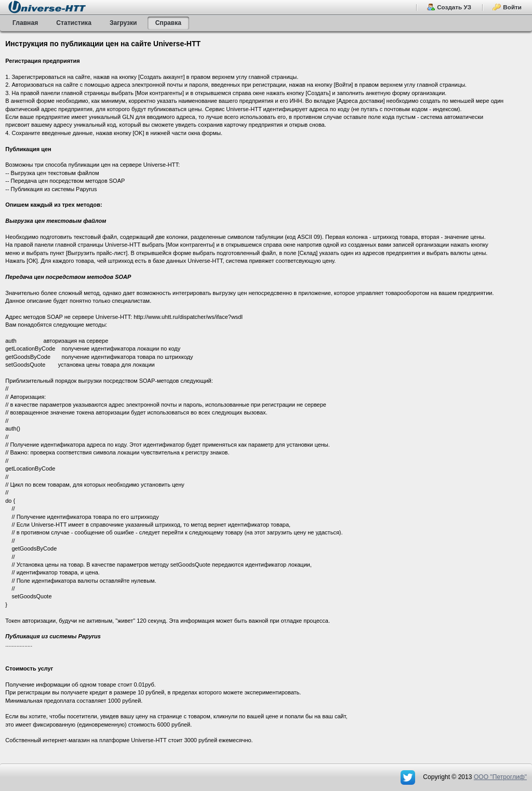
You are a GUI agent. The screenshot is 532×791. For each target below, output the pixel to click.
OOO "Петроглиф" (500, 777)
